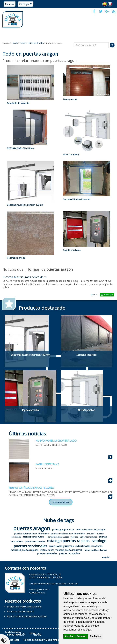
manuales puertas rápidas (24, 550)
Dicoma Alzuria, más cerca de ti (24, 277)
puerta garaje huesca (63, 530)
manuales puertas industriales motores (76, 546)
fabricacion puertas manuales (84, 537)
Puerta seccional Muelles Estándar (24, 607)
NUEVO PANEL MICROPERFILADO (56, 441)
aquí (89, 630)
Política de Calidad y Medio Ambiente (43, 640)
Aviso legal (13, 640)
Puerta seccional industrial (20, 611)
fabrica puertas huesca (34, 537)
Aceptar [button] (69, 636)
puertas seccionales (35, 541)
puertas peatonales (47, 553)
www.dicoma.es (37, 593)
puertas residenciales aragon (91, 530)
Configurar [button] (95, 636)
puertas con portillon (69, 553)
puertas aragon (32, 528)
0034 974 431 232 (47, 584)
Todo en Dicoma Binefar (32, 43)
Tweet (94, 295)
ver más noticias (61, 502)
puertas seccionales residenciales (68, 534)
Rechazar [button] (82, 636)
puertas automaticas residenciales (32, 534)
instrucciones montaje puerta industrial (61, 550)
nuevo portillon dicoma (95, 550)
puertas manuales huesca (58, 537)
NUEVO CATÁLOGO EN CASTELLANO (31, 488)
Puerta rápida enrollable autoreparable (27, 616)
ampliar (106, 557)
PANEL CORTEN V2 (47, 464)
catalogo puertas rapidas (68, 541)
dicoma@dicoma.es (39, 590)
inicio (15, 43)
